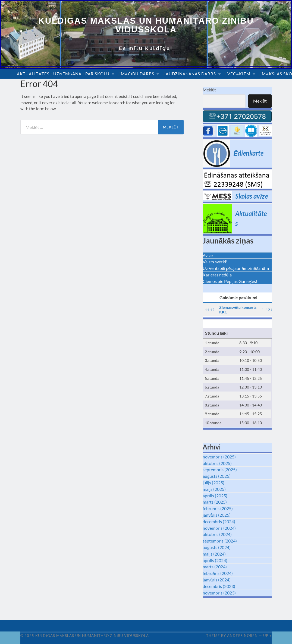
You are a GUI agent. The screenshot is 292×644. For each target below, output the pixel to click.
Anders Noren (242, 636)
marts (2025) (215, 502)
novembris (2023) (219, 593)
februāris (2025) (218, 508)
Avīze (208, 255)
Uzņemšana (67, 74)
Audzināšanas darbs (191, 74)
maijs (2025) (214, 489)
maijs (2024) (214, 554)
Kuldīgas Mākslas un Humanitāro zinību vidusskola (146, 25)
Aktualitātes (33, 74)
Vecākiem (239, 74)
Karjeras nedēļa (217, 275)
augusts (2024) (217, 547)
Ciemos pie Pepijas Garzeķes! (230, 281)
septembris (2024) (220, 541)
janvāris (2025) (217, 515)
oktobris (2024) (217, 534)
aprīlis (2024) (215, 560)
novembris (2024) (219, 528)
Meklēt (209, 90)
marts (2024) (215, 567)
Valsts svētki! (215, 262)
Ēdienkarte (248, 153)
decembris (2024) (219, 521)
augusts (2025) (217, 476)
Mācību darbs (138, 74)
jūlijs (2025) (214, 483)
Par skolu (97, 74)
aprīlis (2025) (215, 496)
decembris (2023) (219, 586)
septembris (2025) (220, 470)
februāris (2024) (218, 573)
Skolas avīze (252, 196)
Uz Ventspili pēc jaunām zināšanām (236, 268)
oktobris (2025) (217, 463)
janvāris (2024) (217, 580)
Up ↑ (267, 636)
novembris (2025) (219, 457)
